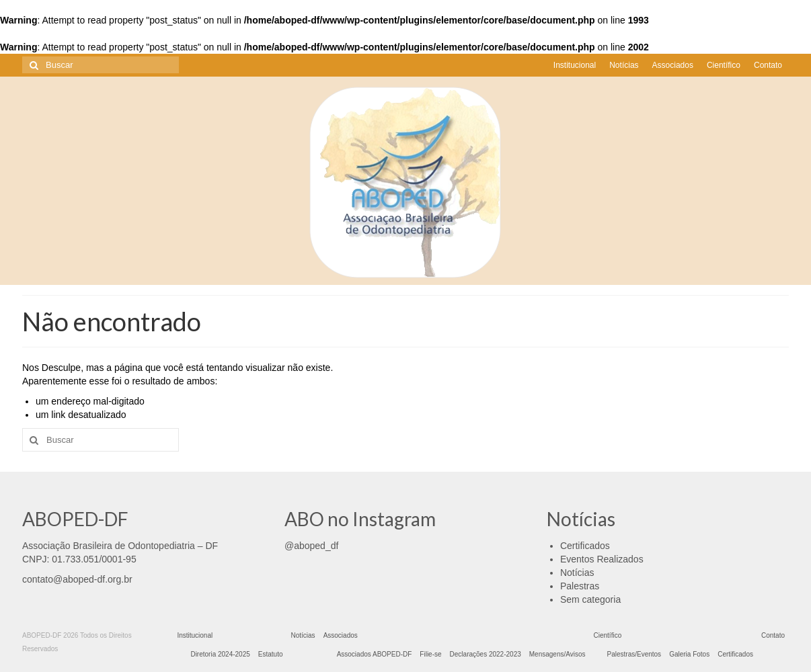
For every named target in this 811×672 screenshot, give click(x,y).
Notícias (577, 573)
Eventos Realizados (602, 559)
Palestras (580, 586)
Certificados (585, 546)
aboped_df (316, 546)
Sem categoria (590, 599)
